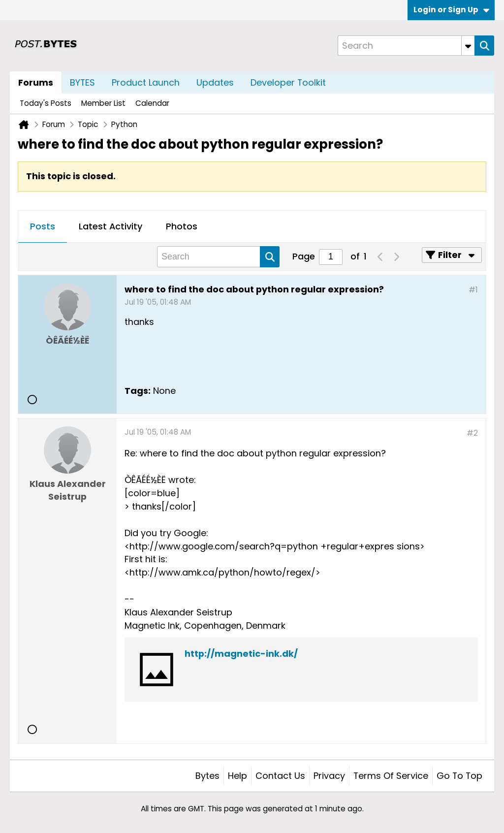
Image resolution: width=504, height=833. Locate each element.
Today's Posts (46, 103)
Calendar (152, 103)
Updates (215, 82)
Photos (182, 226)
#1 (473, 290)
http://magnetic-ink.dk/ (241, 654)
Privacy (329, 776)
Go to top (459, 776)
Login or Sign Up (451, 10)
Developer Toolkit (288, 82)
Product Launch (146, 82)
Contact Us (280, 776)
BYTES (82, 82)
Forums (36, 82)
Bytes (207, 776)
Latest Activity (110, 226)
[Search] (406, 46)
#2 (472, 433)
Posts (43, 226)
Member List (103, 103)
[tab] (43, 227)
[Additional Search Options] (468, 46)
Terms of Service (391, 776)
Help (237, 776)
